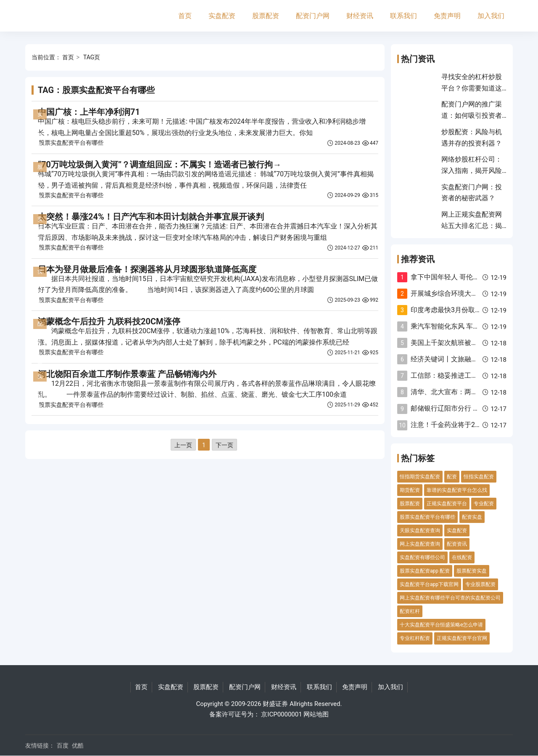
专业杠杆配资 (415, 638)
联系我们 (403, 16)
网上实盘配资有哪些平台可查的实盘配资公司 (450, 598)
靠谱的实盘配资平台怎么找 (457, 490)
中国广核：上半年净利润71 (89, 112)
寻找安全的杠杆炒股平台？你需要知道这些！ (472, 88)
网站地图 (316, 714)
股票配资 (266, 16)
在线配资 (462, 557)
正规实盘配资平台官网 (462, 638)
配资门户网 (313, 16)
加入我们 (491, 16)
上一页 (183, 445)
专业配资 (484, 504)
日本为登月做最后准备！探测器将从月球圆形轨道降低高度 (147, 269)
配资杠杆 (410, 611)
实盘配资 (222, 16)
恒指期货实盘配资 (420, 477)
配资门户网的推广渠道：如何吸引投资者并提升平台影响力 (472, 115)
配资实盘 (472, 517)
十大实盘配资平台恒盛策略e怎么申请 (441, 625)
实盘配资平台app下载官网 (429, 584)
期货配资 (410, 490)
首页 (185, 16)
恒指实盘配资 (479, 477)
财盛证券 (275, 704)
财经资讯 (360, 16)
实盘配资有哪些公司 (422, 557)
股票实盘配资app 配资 (425, 571)
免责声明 (447, 16)
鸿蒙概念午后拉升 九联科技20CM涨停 (109, 321)
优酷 (78, 745)
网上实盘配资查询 (420, 544)
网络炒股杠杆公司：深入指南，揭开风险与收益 (472, 170)
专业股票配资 (480, 584)
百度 (63, 745)
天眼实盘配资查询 (420, 531)
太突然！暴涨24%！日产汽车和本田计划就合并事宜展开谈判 (151, 217)
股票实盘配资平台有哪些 (71, 143)
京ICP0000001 (281, 714)
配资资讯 (457, 544)
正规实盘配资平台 (447, 504)
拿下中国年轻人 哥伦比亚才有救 (459, 277)
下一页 (224, 445)
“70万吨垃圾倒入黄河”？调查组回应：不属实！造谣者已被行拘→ (160, 164)
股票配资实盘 (472, 571)
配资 (452, 477)
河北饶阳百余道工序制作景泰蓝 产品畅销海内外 (127, 374)
